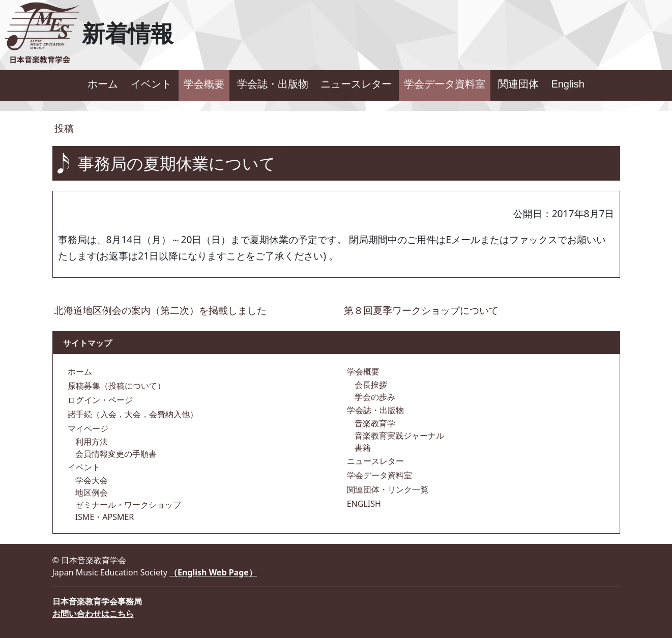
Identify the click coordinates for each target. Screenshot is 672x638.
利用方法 (91, 442)
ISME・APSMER (104, 517)
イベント (151, 84)
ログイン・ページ (99, 400)
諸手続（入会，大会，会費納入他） (132, 414)
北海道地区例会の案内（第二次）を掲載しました (160, 310)
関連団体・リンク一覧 (387, 489)
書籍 (362, 448)
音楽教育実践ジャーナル (398, 436)
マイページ (87, 428)
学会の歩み (374, 397)
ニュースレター (356, 84)
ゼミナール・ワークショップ (127, 505)
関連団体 (518, 84)
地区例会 (91, 492)
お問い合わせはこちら (93, 614)
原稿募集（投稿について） (115, 386)
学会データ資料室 (445, 84)
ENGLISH (363, 504)
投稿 (63, 128)
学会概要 (204, 84)
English (567, 84)
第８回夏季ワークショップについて (421, 310)
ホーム (103, 84)
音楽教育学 (374, 423)
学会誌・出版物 (273, 84)
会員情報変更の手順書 (115, 454)
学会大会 (91, 480)
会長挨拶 (370, 385)
